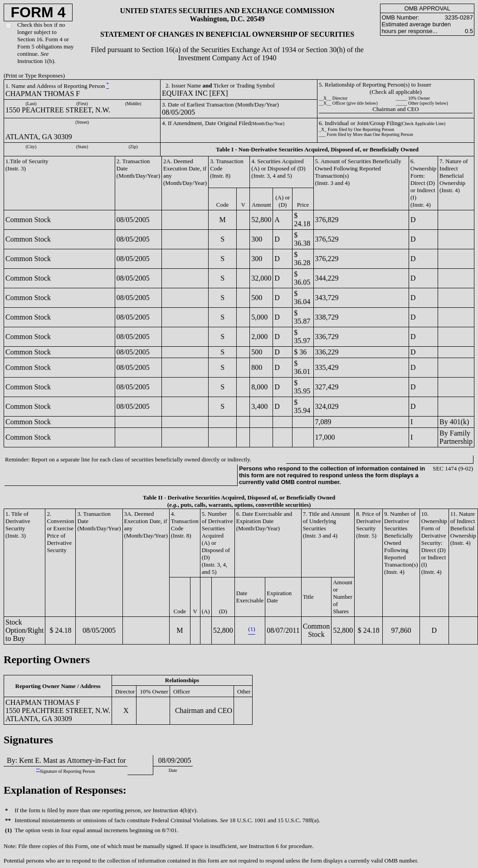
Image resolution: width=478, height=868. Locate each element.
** (38, 770)
